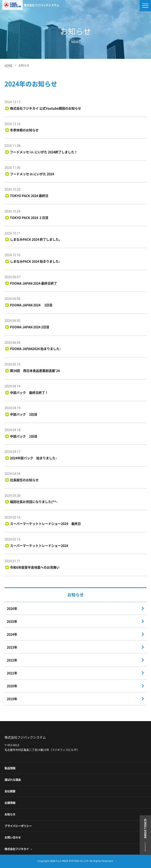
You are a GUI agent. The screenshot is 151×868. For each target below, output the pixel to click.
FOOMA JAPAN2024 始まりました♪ (36, 349)
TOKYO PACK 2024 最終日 (29, 196)
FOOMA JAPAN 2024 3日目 (31, 305)
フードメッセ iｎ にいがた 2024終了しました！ (44, 152)
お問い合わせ (13, 837)
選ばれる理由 (13, 780)
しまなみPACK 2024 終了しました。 (36, 239)
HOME (9, 65)
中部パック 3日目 (24, 414)
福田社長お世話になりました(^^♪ (34, 502)
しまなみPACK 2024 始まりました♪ (35, 261)
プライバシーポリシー (18, 826)
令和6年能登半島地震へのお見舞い (35, 567)
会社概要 (10, 791)
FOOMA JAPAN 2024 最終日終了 (34, 283)
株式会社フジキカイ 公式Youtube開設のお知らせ (46, 108)
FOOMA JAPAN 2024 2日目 (30, 327)
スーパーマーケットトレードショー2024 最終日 (46, 524)
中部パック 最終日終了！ (29, 392)
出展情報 (10, 803)
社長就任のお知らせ (24, 480)
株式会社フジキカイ (17, 849)
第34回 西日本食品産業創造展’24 (35, 371)
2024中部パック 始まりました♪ (34, 458)
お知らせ (10, 814)
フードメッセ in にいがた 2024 (34, 174)
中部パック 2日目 (24, 436)
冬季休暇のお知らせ (24, 130)
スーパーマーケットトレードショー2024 (39, 545)
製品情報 (10, 768)
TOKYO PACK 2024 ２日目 (29, 218)
